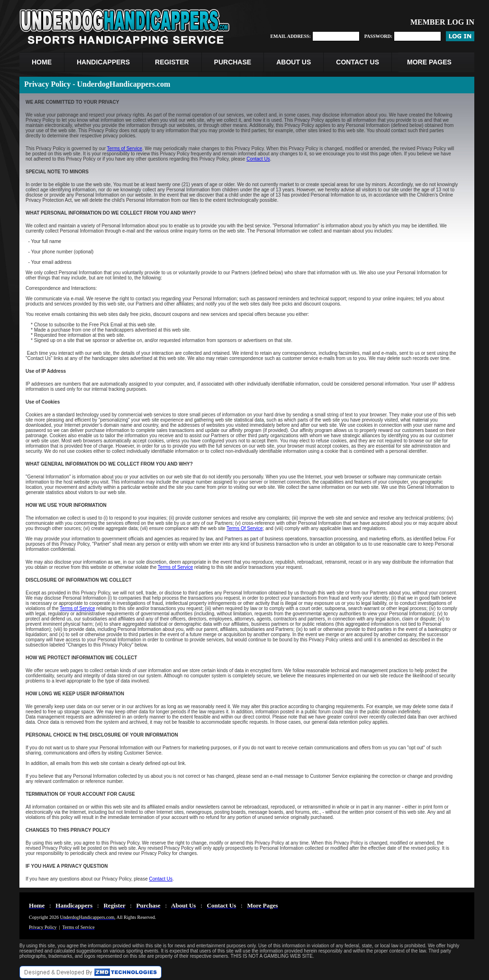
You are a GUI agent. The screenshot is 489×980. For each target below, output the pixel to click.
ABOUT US (294, 62)
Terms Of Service (245, 528)
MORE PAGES (429, 62)
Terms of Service (125, 148)
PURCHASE (233, 62)
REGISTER (172, 62)
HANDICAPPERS (103, 62)
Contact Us (258, 159)
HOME (42, 62)
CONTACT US (358, 62)
